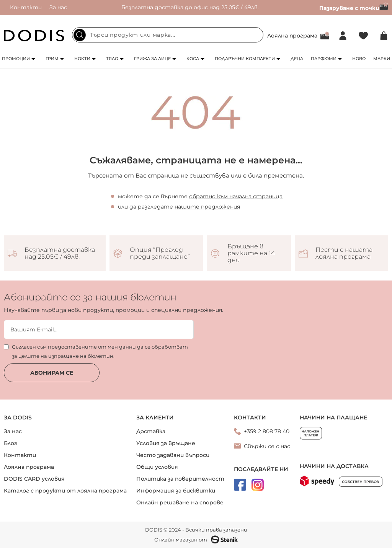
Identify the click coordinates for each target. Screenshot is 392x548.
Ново (359, 59)
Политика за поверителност (180, 479)
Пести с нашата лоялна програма (344, 253)
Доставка (151, 431)
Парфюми (324, 59)
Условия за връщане (166, 443)
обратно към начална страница (236, 196)
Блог (11, 443)
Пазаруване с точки (354, 8)
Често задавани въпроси (173, 455)
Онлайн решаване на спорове (180, 502)
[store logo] (34, 36)
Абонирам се (52, 373)
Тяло (112, 59)
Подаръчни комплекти (245, 59)
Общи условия (157, 467)
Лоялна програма (292, 36)
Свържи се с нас (267, 446)
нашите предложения (207, 207)
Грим (52, 59)
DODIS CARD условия (34, 479)
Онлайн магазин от (196, 540)
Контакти (26, 7)
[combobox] (168, 35)
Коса (193, 59)
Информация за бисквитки (176, 491)
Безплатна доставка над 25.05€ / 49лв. (60, 253)
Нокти (82, 59)
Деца (297, 59)
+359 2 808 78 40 (267, 431)
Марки (382, 59)
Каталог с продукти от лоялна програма (65, 491)
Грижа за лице (152, 59)
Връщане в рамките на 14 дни (251, 253)
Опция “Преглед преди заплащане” (160, 253)
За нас (58, 7)
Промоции (16, 59)
